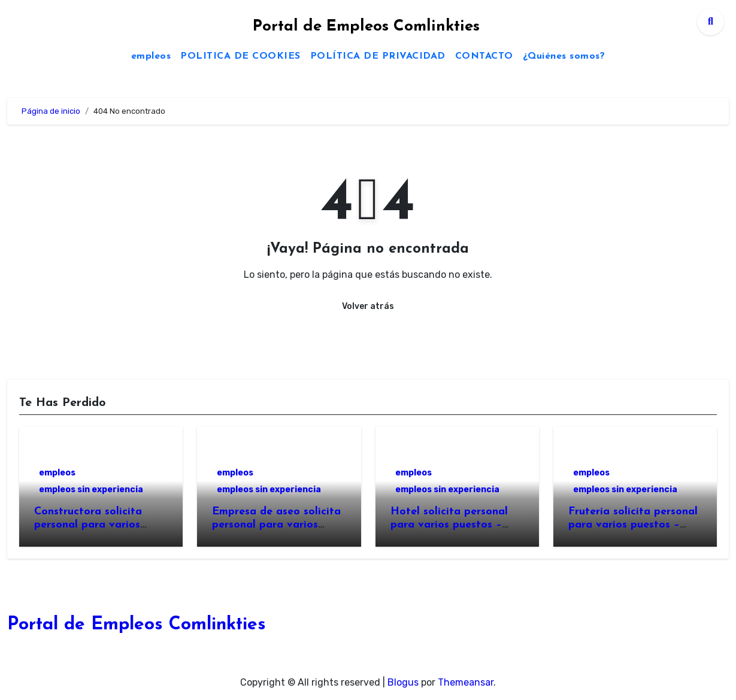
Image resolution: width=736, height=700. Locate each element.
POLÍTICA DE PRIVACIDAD (378, 56)
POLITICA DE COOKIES (240, 56)
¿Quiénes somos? (564, 56)
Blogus (403, 682)
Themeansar (466, 682)
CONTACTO (484, 56)
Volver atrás (368, 306)
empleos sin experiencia (91, 490)
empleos (151, 56)
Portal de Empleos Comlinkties (366, 27)
